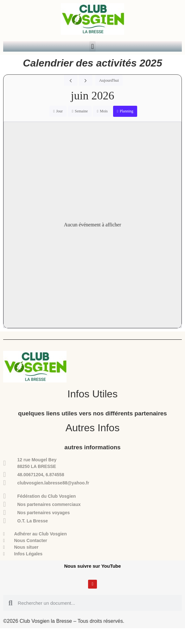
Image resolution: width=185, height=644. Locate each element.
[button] (92, 46)
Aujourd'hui (109, 80)
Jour (59, 111)
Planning (127, 111)
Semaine (81, 111)
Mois (104, 111)
